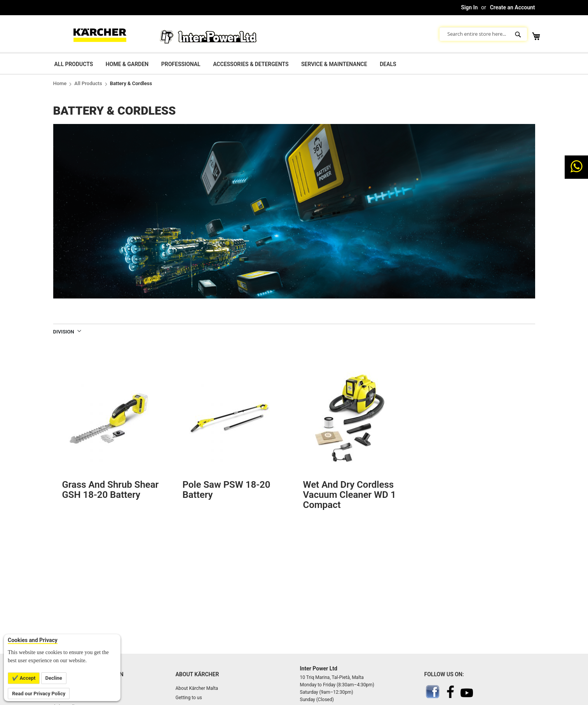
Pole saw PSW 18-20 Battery (227, 490)
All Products (88, 83)
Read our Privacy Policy (39, 694)
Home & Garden (127, 64)
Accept (27, 678)
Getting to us (189, 698)
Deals (388, 64)
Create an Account (513, 7)
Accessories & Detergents (251, 64)
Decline (54, 678)
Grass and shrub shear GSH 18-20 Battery (111, 490)
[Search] (519, 34)
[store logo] (100, 34)
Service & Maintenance (334, 64)
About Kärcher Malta (197, 688)
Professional (181, 64)
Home (60, 83)
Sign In (469, 7)
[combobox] (483, 34)
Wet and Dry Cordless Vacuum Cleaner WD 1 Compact (350, 495)
